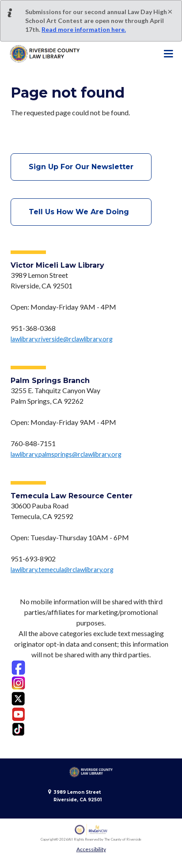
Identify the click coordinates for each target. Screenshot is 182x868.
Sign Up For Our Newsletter (81, 167)
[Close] (170, 11)
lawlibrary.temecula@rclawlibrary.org (62, 570)
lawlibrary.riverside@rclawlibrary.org (62, 339)
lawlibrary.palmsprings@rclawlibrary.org (66, 454)
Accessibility (91, 849)
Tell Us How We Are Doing (81, 212)
